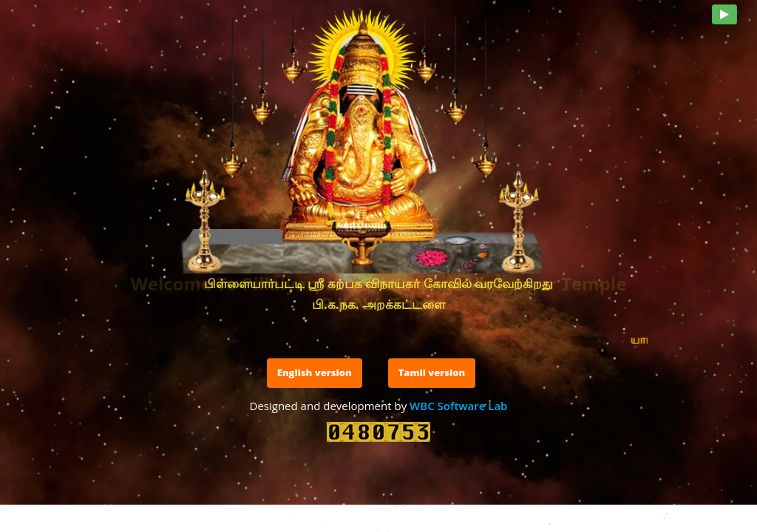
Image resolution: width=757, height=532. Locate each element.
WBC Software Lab (458, 406)
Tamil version (432, 372)
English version (315, 372)
